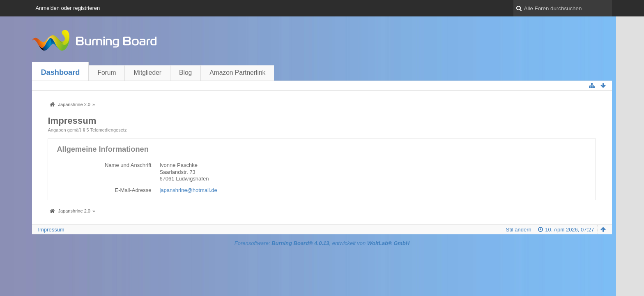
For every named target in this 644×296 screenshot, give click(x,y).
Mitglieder (147, 73)
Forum (107, 73)
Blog (185, 73)
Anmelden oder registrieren (68, 8)
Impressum (51, 230)
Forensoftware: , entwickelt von (322, 243)
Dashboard (60, 72)
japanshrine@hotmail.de (188, 190)
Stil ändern (519, 230)
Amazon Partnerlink (237, 73)
